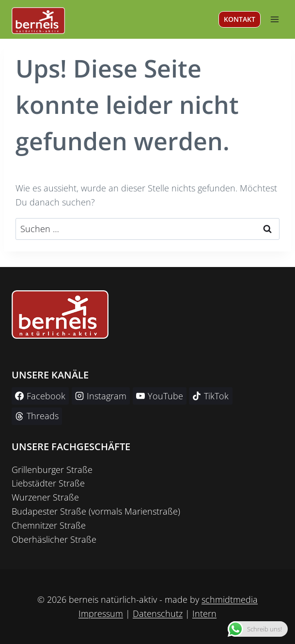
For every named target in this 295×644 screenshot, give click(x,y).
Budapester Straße (49, 511)
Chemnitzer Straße (49, 525)
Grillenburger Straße (52, 470)
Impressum (101, 613)
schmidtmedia (230, 599)
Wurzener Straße (45, 497)
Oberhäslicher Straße (54, 539)
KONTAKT (240, 19)
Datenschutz (158, 613)
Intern (204, 613)
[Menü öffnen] (274, 19)
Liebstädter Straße (48, 483)
